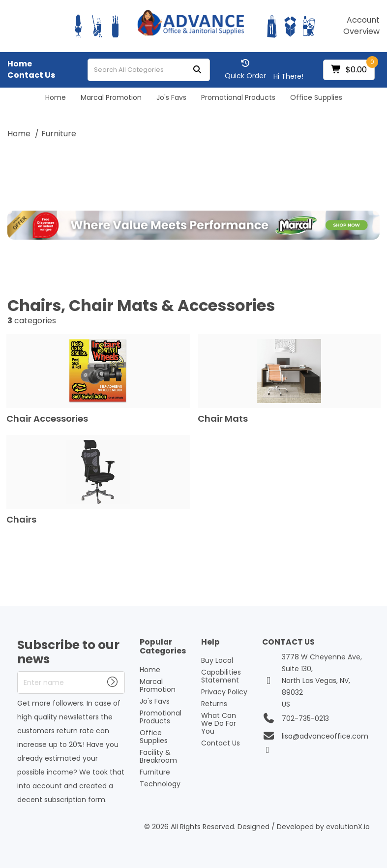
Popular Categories (163, 647)
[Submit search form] (197, 70)
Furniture (59, 134)
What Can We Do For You (219, 723)
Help (210, 642)
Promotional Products (238, 97)
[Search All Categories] (149, 70)
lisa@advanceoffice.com (325, 736)
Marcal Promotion (111, 97)
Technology (160, 784)
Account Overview (361, 26)
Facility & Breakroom (158, 756)
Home (20, 64)
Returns (214, 704)
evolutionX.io (348, 827)
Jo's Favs (171, 97)
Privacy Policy (224, 692)
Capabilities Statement (221, 676)
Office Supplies (316, 97)
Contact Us (31, 75)
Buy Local (217, 660)
